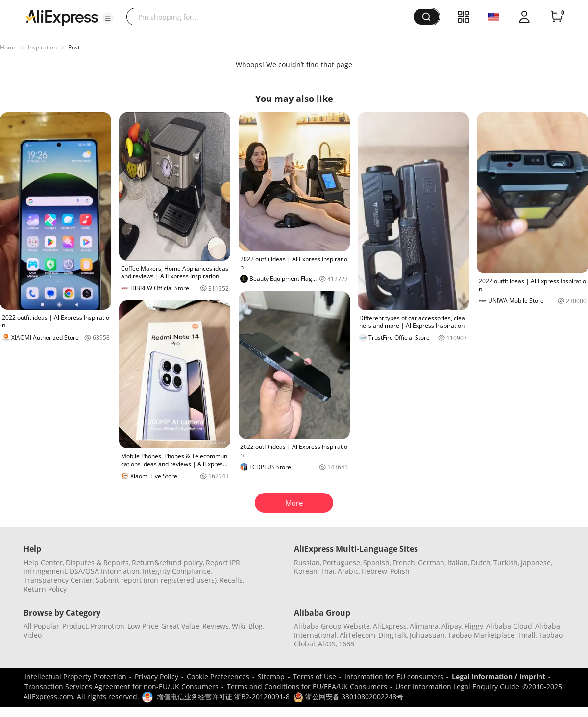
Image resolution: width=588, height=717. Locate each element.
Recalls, (232, 580)
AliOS (327, 644)
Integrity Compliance (177, 571)
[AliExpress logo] (62, 17)
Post (74, 47)
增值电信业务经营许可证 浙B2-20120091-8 (223, 697)
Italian (458, 562)
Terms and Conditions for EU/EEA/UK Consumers (307, 686)
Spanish (376, 562)
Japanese (536, 562)
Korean (306, 571)
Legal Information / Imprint (499, 677)
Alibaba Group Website (332, 626)
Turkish (506, 562)
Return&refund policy (167, 562)
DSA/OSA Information (105, 571)
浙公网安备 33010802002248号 (348, 697)
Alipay (452, 626)
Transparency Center (58, 580)
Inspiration (42, 47)
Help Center (43, 562)
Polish (400, 571)
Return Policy (45, 589)
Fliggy (474, 626)
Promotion (108, 626)
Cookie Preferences (218, 677)
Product (75, 626)
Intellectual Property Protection (75, 677)
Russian (307, 562)
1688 (346, 644)
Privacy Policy (157, 677)
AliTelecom (357, 635)
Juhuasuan (427, 635)
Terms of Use (315, 677)
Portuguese (342, 562)
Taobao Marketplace (481, 635)
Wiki (239, 626)
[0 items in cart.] (557, 17)
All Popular (41, 626)
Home (8, 47)
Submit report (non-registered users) (156, 580)
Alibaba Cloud (509, 626)
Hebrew (374, 571)
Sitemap (271, 677)
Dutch (481, 562)
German (431, 562)
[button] (108, 18)
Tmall (527, 635)
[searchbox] (274, 17)
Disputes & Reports (97, 562)
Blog (256, 626)
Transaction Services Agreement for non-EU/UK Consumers (122, 686)
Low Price (143, 626)
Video (33, 635)
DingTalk (392, 635)
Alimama (424, 626)
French (404, 562)
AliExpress (390, 626)
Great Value (180, 626)
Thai (328, 571)
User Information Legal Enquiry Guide (457, 686)
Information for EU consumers (394, 677)
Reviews (216, 626)
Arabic (348, 571)
